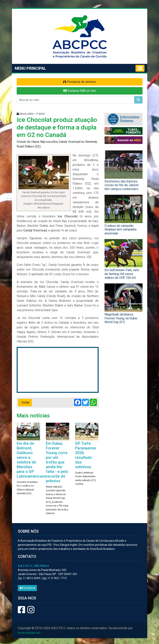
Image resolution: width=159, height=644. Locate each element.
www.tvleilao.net (29, 633)
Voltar (25, 402)
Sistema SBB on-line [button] (80, 91)
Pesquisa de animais (79, 82)
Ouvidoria (27, 588)
